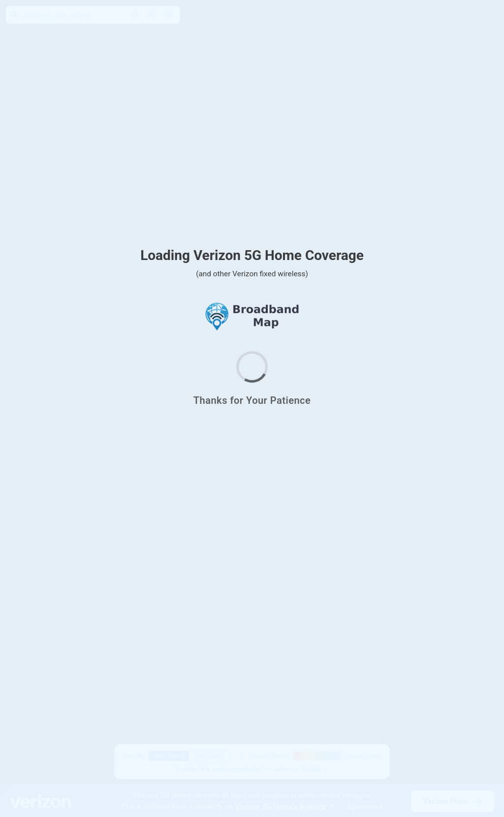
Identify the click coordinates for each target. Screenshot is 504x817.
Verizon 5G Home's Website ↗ (285, 807)
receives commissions (236, 769)
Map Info (315, 769)
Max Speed (169, 756)
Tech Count (209, 756)
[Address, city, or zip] (65, 15)
